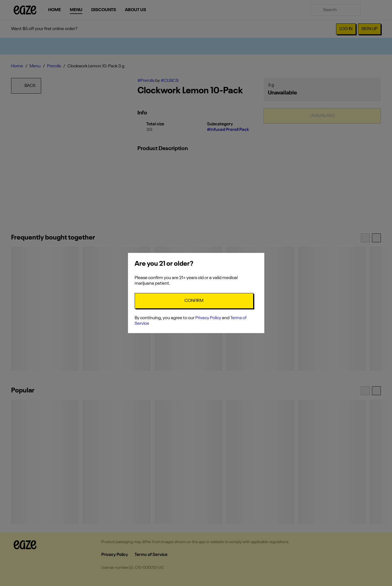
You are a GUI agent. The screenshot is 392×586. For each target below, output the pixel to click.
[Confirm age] (194, 301)
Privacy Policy (208, 318)
